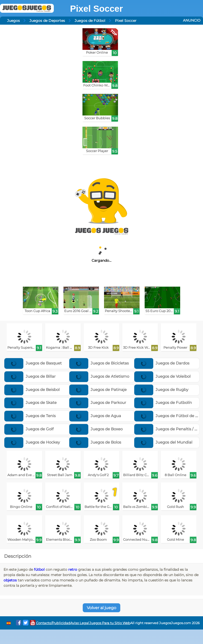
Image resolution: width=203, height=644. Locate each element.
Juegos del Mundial (163, 442)
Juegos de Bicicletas (99, 363)
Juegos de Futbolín (163, 402)
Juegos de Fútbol (90, 21)
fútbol (39, 569)
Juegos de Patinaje (98, 390)
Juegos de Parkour (98, 402)
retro (73, 569)
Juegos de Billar (30, 376)
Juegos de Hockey (32, 442)
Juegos (13, 21)
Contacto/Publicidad (53, 623)
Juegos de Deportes (47, 21)
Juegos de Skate (30, 402)
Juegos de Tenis (30, 416)
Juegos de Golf (29, 429)
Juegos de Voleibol (162, 376)
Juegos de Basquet (33, 363)
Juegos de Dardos (162, 363)
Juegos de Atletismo (99, 376)
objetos (10, 580)
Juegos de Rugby (161, 390)
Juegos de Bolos (95, 442)
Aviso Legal (80, 623)
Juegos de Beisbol (32, 390)
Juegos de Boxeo (96, 429)
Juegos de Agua (95, 416)
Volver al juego (101, 608)
